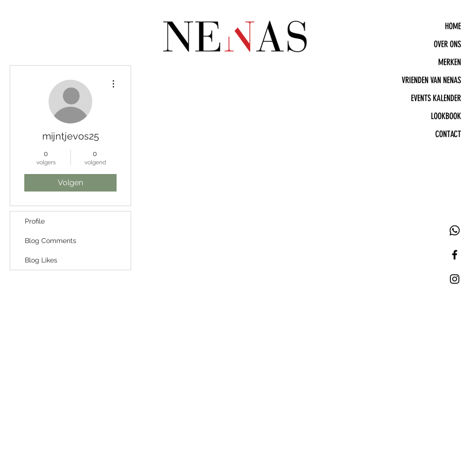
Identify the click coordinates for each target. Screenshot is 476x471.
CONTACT (448, 134)
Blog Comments (51, 241)
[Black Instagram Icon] (455, 279)
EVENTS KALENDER (436, 98)
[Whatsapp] (455, 230)
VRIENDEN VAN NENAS (431, 80)
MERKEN (450, 62)
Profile (35, 221)
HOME (453, 26)
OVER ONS (447, 44)
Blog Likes (41, 260)
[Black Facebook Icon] (455, 255)
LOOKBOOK (446, 116)
